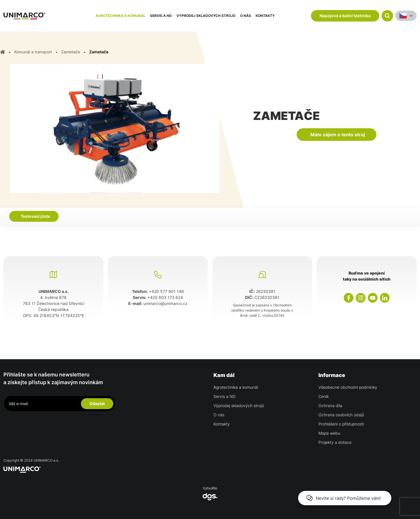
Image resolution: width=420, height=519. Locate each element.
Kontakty (265, 16)
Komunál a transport (33, 52)
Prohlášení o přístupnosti (341, 424)
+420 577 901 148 (166, 291)
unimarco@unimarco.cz (165, 303)
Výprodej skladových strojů (206, 16)
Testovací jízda (35, 216)
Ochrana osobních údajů (341, 415)
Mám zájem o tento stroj (338, 135)
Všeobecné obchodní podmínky (348, 387)
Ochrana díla (330, 406)
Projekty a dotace (335, 442)
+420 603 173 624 (165, 297)
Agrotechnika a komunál (120, 16)
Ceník (324, 396)
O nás (246, 16)
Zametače (71, 52)
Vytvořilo (210, 493)
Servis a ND (161, 16)
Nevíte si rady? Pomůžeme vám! (343, 498)
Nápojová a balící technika (345, 16)
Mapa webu (329, 433)
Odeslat (97, 404)
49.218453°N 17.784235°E (59, 315)
